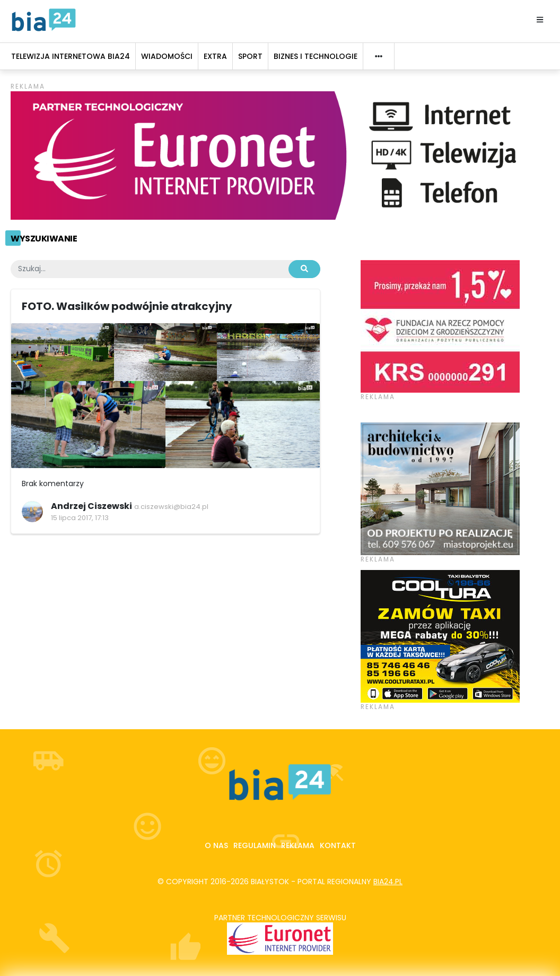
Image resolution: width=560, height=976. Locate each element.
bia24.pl (388, 882)
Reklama (298, 845)
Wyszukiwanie (44, 239)
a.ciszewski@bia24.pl (171, 507)
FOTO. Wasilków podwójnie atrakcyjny (127, 306)
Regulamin (255, 845)
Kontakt (338, 845)
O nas (216, 845)
